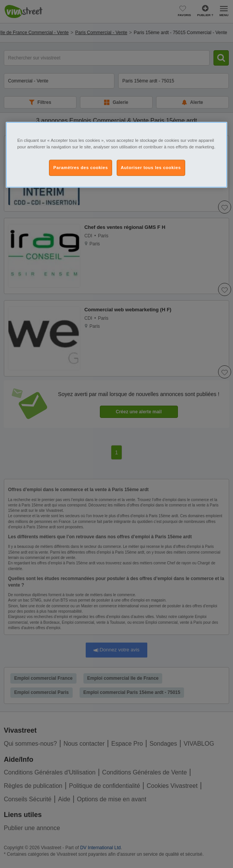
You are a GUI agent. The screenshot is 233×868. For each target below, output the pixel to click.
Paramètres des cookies (81, 167)
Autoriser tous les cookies (151, 167)
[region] (116, 155)
